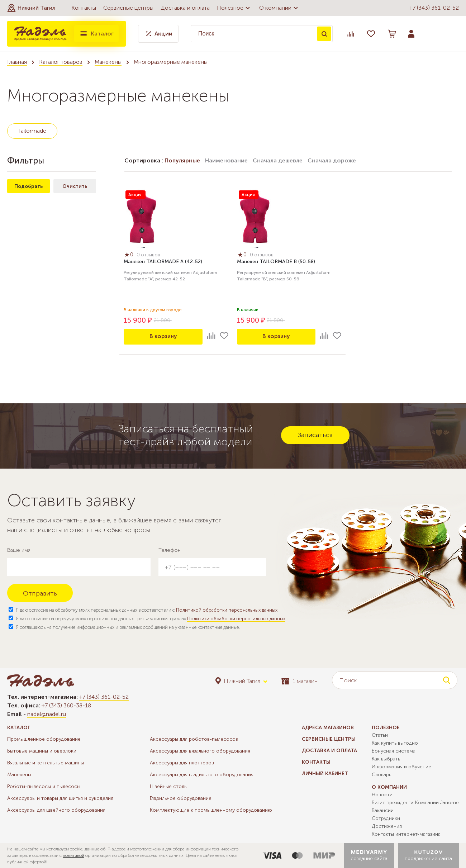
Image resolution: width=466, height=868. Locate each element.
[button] (31, 8)
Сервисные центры (128, 8)
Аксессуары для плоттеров (182, 763)
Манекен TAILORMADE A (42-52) (163, 262)
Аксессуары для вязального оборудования (200, 751)
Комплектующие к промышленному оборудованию (211, 810)
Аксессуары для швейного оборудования (56, 810)
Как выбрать (386, 759)
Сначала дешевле (278, 160)
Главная (17, 62)
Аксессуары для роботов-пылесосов (194, 739)
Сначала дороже (332, 160)
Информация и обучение (401, 767)
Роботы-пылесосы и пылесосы (44, 786)
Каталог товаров (61, 62)
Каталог (96, 34)
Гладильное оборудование (181, 798)
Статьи (380, 735)
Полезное (234, 8)
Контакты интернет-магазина (406, 834)
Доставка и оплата (185, 8)
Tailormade (32, 131)
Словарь (381, 775)
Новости (382, 795)
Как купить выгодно (395, 743)
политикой (73, 855)
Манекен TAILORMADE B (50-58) (276, 262)
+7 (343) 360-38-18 (66, 705)
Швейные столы (169, 786)
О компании (280, 8)
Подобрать (28, 186)
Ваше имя (19, 550)
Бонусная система (394, 751)
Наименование (226, 160)
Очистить (75, 186)
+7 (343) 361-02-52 (434, 8)
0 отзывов (150, 255)
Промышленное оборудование (44, 739)
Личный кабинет (325, 774)
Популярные (182, 160)
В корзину (163, 336)
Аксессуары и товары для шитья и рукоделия (60, 798)
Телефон (170, 550)
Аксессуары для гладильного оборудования (202, 775)
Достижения (387, 826)
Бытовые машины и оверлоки (42, 751)
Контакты (84, 8)
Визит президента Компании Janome (415, 803)
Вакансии (383, 810)
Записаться (315, 435)
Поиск (324, 34)
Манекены (108, 62)
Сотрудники (386, 818)
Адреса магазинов (328, 728)
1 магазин (299, 681)
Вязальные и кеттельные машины (46, 763)
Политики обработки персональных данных (236, 619)
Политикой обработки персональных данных (227, 610)
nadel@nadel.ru (47, 714)
